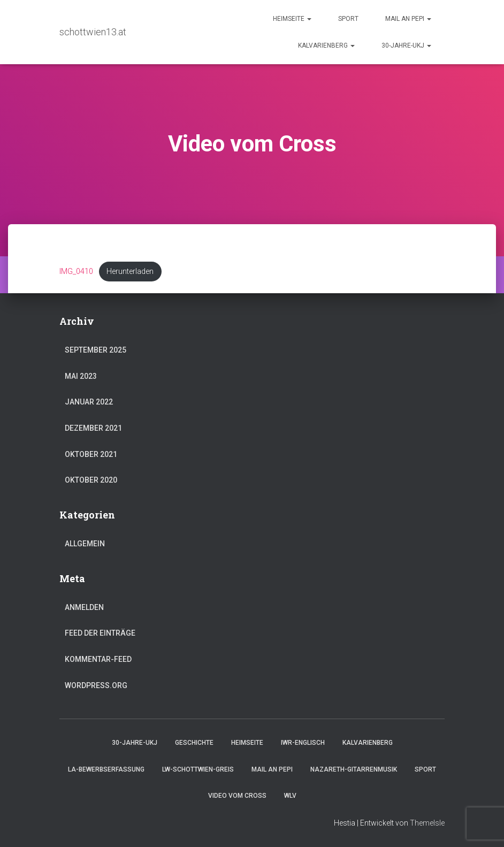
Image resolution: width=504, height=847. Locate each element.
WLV (290, 796)
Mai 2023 (81, 376)
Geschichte (194, 743)
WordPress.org (96, 685)
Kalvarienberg (326, 45)
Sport (348, 19)
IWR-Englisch (303, 743)
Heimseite (292, 19)
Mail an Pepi (408, 19)
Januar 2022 (89, 402)
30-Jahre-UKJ (406, 45)
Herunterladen (130, 272)
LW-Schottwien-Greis (198, 769)
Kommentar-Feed (98, 659)
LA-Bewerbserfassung (106, 769)
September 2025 (96, 350)
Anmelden (84, 607)
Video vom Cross (237, 796)
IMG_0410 (76, 272)
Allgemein (85, 544)
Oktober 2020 (91, 480)
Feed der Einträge (100, 633)
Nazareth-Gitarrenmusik (354, 769)
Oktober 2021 (91, 454)
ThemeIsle (427, 823)
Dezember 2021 (93, 428)
